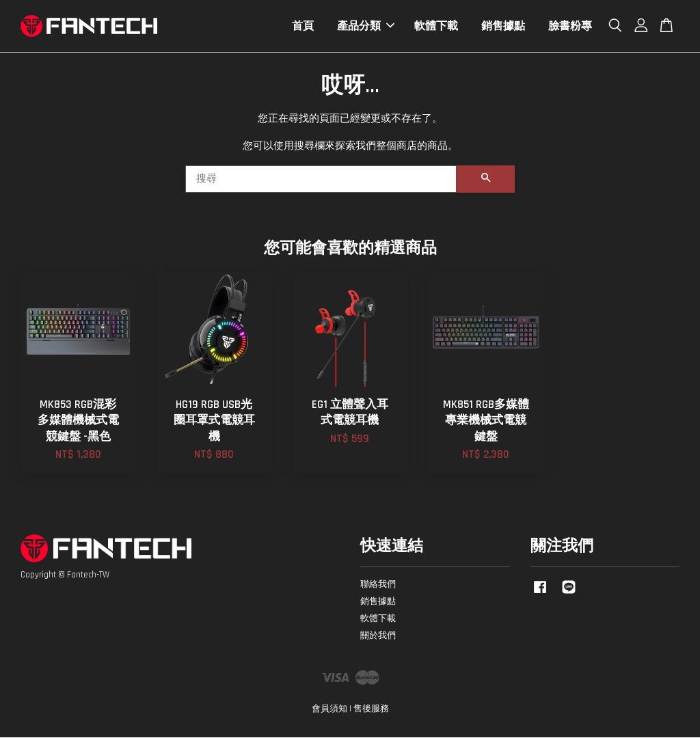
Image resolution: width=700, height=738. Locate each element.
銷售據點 (503, 26)
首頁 (303, 26)
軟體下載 (436, 26)
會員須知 (329, 709)
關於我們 (378, 636)
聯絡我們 (378, 585)
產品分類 (366, 26)
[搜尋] (321, 180)
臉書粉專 (570, 26)
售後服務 (371, 709)
